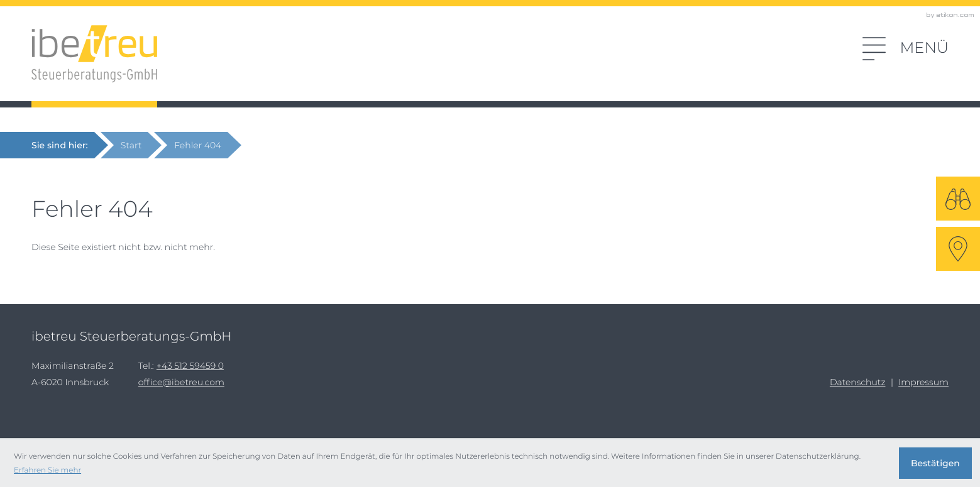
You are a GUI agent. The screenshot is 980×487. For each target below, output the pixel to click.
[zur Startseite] (94, 54)
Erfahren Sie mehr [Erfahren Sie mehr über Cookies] (47, 470)
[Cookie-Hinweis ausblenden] (935, 463)
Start (131, 145)
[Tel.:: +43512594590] (190, 366)
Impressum (923, 382)
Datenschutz (858, 382)
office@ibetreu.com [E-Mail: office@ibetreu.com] (181, 382)
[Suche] (958, 199)
